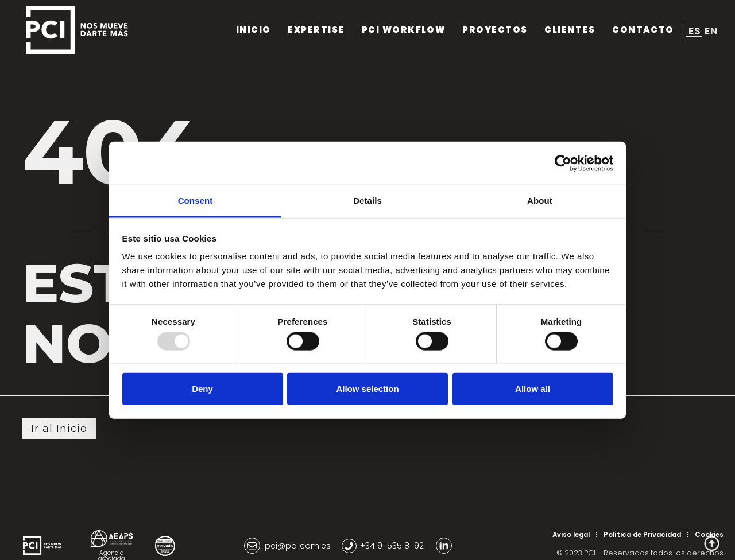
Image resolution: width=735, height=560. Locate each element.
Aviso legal (571, 535)
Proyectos (493, 30)
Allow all (533, 388)
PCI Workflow (399, 30)
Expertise (310, 30)
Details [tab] (367, 201)
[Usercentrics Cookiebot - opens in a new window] (563, 163)
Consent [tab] (196, 201)
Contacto (643, 30)
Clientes (568, 30)
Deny (202, 388)
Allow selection (367, 388)
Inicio (245, 30)
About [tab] (540, 201)
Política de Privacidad (642, 535)
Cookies (709, 535)
